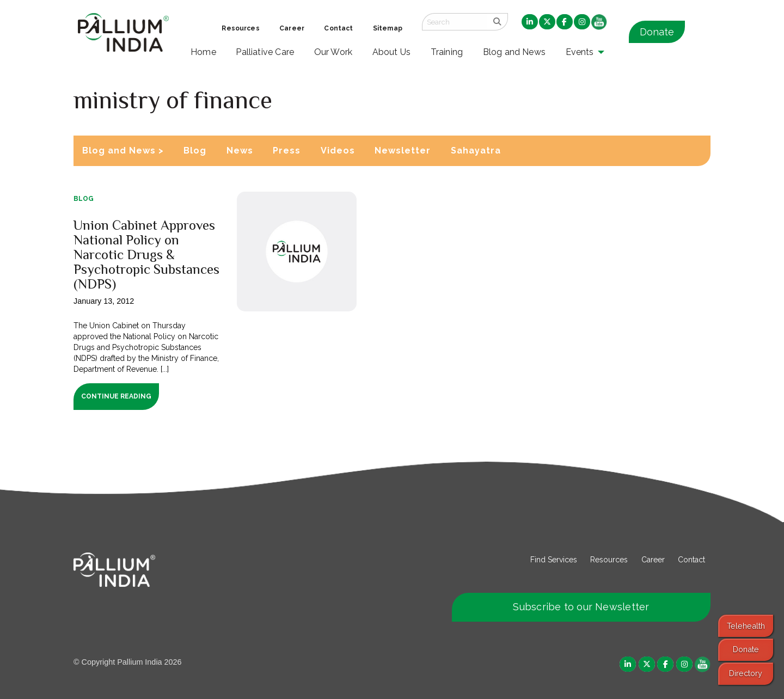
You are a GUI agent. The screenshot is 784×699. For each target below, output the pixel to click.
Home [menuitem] (203, 52)
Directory (746, 673)
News (240, 151)
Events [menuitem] (580, 52)
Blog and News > (123, 151)
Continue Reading (116, 396)
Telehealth (746, 626)
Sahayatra (476, 151)
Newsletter (403, 151)
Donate (657, 32)
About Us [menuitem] (392, 52)
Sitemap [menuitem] (388, 28)
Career (653, 560)
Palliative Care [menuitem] (265, 52)
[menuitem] (530, 22)
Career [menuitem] (292, 28)
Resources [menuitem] (240, 28)
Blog (195, 151)
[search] (497, 22)
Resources (609, 560)
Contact (691, 560)
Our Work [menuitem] (333, 52)
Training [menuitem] (447, 52)
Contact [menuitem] (338, 28)
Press (287, 151)
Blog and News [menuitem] (514, 52)
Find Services (554, 560)
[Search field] (455, 22)
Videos (338, 151)
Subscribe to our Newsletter (581, 607)
